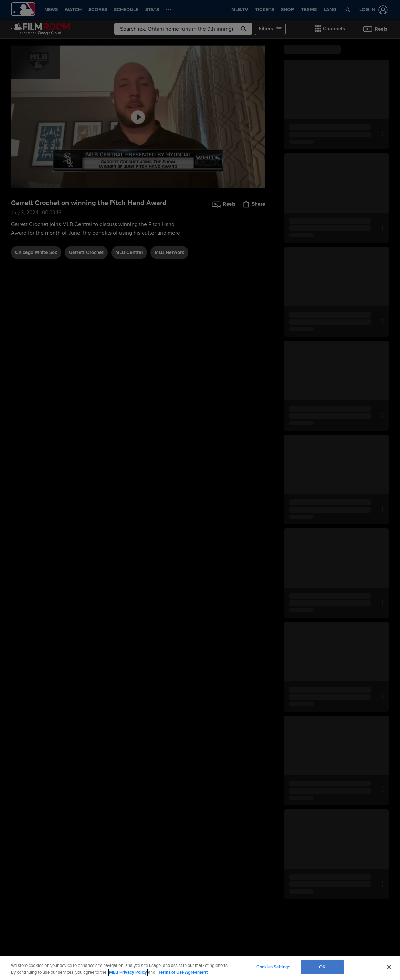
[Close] (389, 967)
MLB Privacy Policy (128, 972)
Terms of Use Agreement (183, 972)
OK (322, 967)
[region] (200, 968)
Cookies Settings (273, 967)
